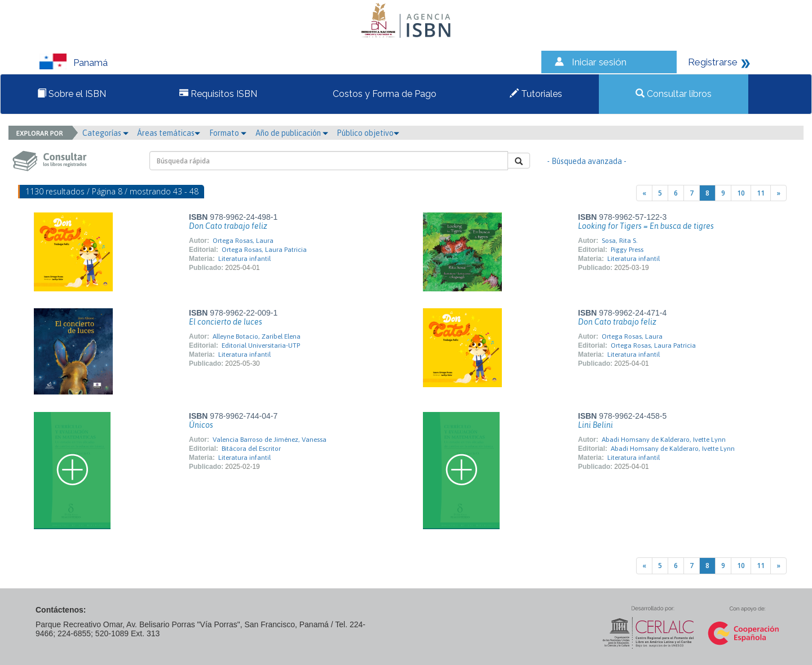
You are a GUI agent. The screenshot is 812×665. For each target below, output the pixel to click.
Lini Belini (595, 425)
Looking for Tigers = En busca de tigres (646, 226)
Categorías (105, 133)
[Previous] (644, 193)
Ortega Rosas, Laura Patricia (264, 250)
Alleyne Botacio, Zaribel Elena (257, 336)
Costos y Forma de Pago (383, 94)
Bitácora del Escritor (251, 449)
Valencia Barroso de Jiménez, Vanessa (270, 440)
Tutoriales (536, 94)
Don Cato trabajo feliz (228, 226)
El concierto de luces (226, 322)
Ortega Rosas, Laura (243, 241)
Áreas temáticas (169, 133)
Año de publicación (292, 133)
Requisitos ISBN (218, 94)
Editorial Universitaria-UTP (261, 345)
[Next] (778, 193)
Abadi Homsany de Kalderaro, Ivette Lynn (664, 440)
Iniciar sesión (599, 62)
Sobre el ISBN (72, 94)
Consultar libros (674, 94)
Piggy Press (627, 250)
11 (761, 193)
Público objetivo (368, 133)
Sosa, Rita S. (620, 241)
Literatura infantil (244, 259)
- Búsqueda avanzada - (587, 161)
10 (741, 193)
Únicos (201, 425)
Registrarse (713, 62)
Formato (228, 133)
